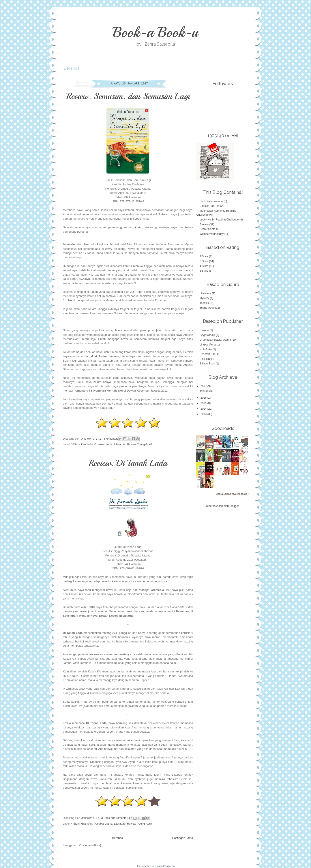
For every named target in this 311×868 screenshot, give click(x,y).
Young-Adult (145, 444)
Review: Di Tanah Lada (128, 463)
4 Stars (75, 824)
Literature (120, 444)
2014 (204, 409)
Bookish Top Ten (210, 206)
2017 (204, 386)
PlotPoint (205, 359)
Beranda (72, 68)
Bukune (204, 330)
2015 (204, 403)
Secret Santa (207, 229)
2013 (204, 414)
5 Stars (75, 444)
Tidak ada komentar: (116, 818)
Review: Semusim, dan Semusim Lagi (128, 96)
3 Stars (204, 261)
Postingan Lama (183, 838)
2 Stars (204, 256)
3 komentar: (111, 439)
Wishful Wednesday (212, 234)
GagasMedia (207, 335)
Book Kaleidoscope (211, 201)
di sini (138, 227)
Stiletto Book (207, 364)
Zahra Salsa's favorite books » (233, 494)
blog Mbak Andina (96, 356)
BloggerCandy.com (165, 866)
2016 (204, 398)
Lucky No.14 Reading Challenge (219, 220)
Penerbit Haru (208, 354)
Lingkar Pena (208, 345)
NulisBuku (206, 349)
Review (131, 444)
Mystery (204, 298)
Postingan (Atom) (90, 845)
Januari (204, 391)
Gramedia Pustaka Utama (97, 444)
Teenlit (204, 303)
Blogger (234, 506)
